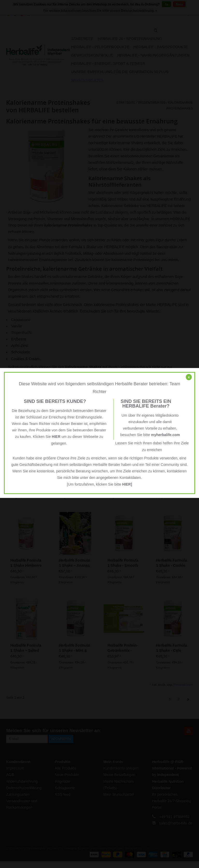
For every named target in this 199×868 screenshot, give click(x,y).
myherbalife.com (165, 435)
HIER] (127, 484)
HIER (56, 437)
